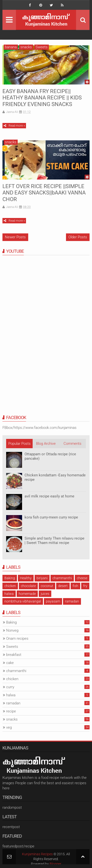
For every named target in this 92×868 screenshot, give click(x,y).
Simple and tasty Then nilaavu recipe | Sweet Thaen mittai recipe (54, 541)
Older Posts (78, 237)
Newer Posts (15, 237)
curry (10, 687)
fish (75, 586)
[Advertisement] (39, 336)
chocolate (28, 586)
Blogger (55, 864)
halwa (9, 594)
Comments (72, 444)
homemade (27, 594)
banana (11, 47)
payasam (53, 601)
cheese (82, 578)
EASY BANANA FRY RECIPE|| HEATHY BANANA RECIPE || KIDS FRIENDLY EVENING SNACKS (42, 98)
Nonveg (12, 630)
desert (63, 586)
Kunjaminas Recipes (37, 854)
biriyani (42, 578)
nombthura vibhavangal (23, 601)
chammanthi (62, 578)
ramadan (72, 601)
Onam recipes (17, 639)
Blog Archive (46, 444)
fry (85, 586)
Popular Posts (20, 444)
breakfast (14, 655)
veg (9, 727)
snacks (26, 47)
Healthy (26, 578)
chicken (10, 586)
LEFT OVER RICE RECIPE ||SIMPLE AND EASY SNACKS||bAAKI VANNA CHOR (44, 193)
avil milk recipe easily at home (49, 496)
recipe (11, 711)
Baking (10, 578)
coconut (47, 586)
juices (45, 594)
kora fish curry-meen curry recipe (51, 517)
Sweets (42, 47)
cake (10, 663)
